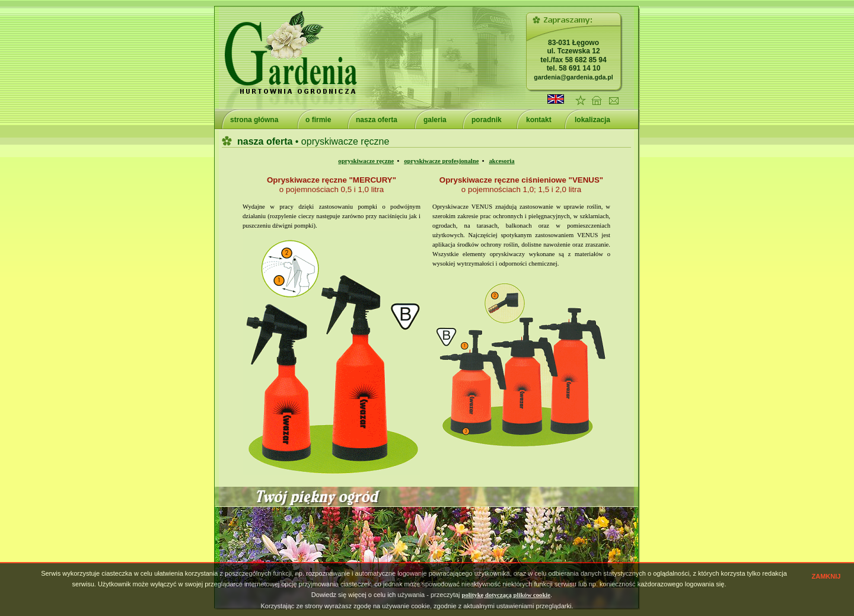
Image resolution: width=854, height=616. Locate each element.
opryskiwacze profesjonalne (441, 161)
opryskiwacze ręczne (366, 161)
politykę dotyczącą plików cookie (506, 595)
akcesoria (501, 161)
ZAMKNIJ (826, 576)
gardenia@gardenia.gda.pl (573, 77)
